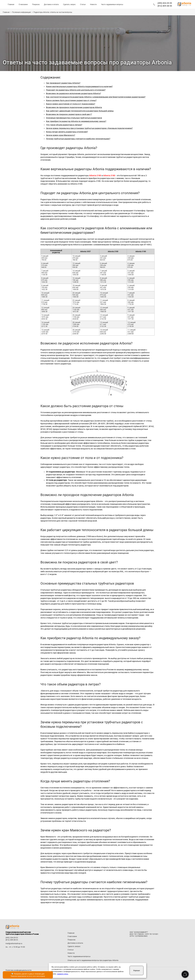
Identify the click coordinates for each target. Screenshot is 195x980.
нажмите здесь (63, 974)
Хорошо (137, 970)
